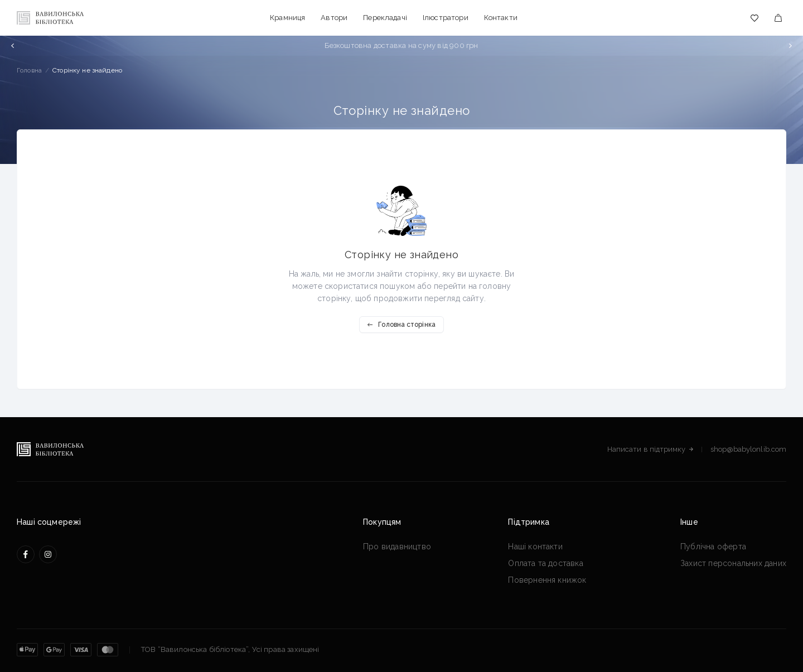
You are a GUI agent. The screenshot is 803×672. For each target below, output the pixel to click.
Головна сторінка (401, 325)
